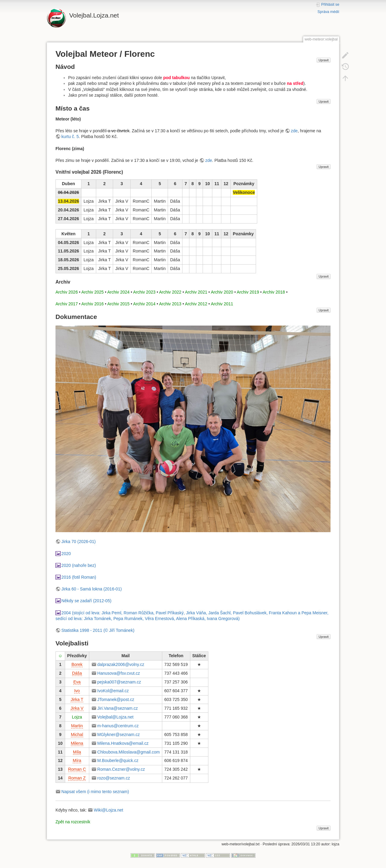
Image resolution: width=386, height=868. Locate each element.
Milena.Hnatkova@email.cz (123, 743)
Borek (77, 664)
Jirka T (77, 699)
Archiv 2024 (119, 292)
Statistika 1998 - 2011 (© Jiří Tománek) (98, 630)
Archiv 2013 (170, 304)
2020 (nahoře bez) (79, 565)
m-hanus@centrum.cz (118, 726)
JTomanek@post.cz (116, 699)
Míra (77, 760)
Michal (77, 735)
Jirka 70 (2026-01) (79, 542)
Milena (77, 743)
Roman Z (77, 778)
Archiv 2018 (274, 292)
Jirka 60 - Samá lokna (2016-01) (92, 589)
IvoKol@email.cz (113, 691)
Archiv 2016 (93, 304)
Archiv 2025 (93, 292)
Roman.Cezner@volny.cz (121, 769)
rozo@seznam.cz (114, 778)
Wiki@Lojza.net (108, 810)
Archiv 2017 (67, 304)
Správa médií (328, 12)
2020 (66, 554)
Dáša (77, 673)
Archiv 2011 (222, 304)
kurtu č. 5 (70, 137)
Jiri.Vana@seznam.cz (118, 708)
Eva (77, 682)
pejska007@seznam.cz (119, 682)
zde (294, 131)
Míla (77, 752)
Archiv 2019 (248, 292)
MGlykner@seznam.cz (119, 735)
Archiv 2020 (222, 292)
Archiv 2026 (67, 292)
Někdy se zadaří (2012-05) (87, 601)
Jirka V (77, 708)
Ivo (77, 691)
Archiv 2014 (144, 304)
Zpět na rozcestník (73, 822)
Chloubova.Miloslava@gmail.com (129, 752)
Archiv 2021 (196, 292)
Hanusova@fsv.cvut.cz (119, 673)
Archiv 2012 (196, 304)
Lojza (77, 717)
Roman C (77, 769)
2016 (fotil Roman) (79, 577)
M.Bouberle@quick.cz (118, 760)
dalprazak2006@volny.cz (121, 664)
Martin (77, 726)
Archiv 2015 (119, 304)
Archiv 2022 (170, 292)
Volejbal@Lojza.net (115, 717)
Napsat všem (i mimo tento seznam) (95, 792)
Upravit (323, 60)
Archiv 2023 (144, 292)
